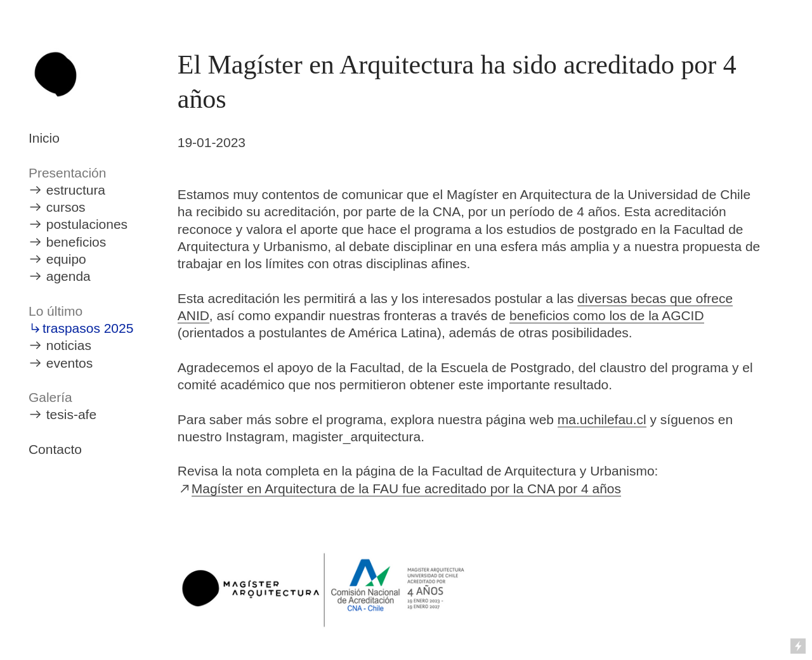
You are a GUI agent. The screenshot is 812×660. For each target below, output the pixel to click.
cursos (66, 207)
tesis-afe (71, 414)
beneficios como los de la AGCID (607, 315)
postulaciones (87, 224)
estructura (76, 190)
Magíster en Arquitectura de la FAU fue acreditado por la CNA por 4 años (406, 489)
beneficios (76, 242)
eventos (69, 363)
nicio (46, 138)
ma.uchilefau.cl (602, 419)
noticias (69, 345)
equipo (66, 259)
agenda (69, 276)
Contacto (55, 449)
